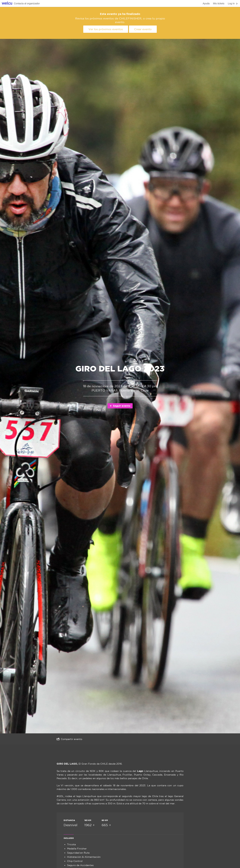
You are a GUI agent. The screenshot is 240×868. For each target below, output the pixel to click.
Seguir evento (120, 406)
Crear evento (143, 29)
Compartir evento (69, 739)
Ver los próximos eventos (106, 29)
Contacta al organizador (27, 3)
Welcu (7, 4)
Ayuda (206, 3)
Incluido (69, 838)
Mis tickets (219, 3)
